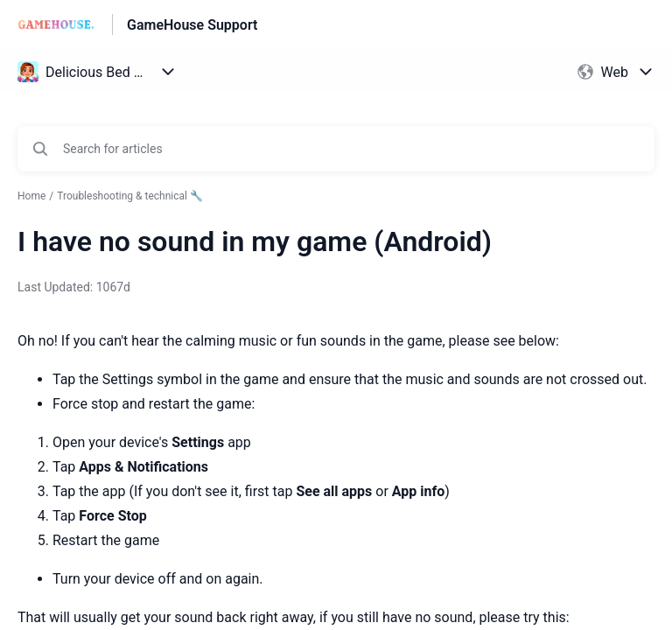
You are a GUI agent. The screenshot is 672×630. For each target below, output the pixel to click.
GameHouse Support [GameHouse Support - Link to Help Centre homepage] (192, 25)
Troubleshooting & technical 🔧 (130, 196)
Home (31, 196)
